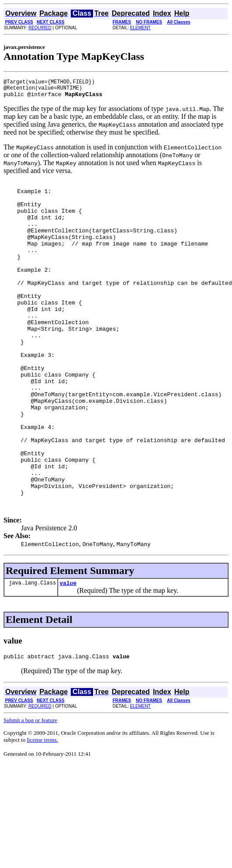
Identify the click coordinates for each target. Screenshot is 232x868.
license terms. (42, 812)
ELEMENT (140, 28)
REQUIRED (40, 28)
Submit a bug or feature (30, 792)
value (68, 654)
